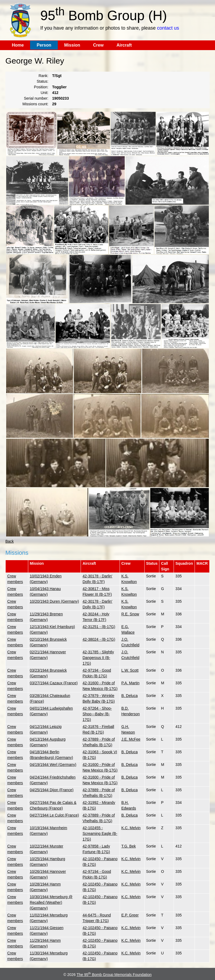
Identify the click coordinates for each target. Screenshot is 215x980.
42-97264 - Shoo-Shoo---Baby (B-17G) (97, 714)
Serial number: (36, 98)
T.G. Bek (129, 846)
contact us (168, 28)
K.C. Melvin (131, 828)
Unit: (44, 93)
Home (18, 45)
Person (44, 45)
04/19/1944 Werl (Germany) (53, 765)
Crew (98, 45)
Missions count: (35, 104)
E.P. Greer (130, 915)
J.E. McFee (131, 739)
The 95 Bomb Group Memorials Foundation (114, 975)
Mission (72, 45)
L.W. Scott (130, 670)
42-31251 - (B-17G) (99, 627)
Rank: (43, 76)
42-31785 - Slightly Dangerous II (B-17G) (98, 658)
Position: (41, 87)
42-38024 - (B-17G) (99, 639)
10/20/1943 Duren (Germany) (54, 601)
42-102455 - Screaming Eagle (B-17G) (100, 833)
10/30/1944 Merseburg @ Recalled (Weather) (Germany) (51, 902)
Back (10, 541)
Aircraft (124, 45)
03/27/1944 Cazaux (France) (54, 683)
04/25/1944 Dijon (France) (52, 790)
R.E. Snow (130, 614)
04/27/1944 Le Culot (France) (54, 815)
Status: (42, 81)
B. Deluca (130, 696)
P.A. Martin (130, 683)
